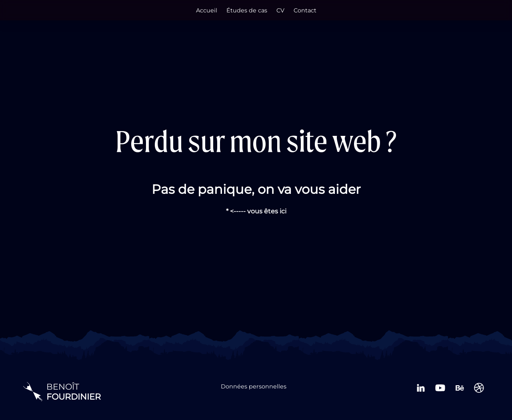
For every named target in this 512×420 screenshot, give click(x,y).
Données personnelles (254, 386)
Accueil (207, 10)
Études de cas (247, 10)
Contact (305, 10)
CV (280, 10)
